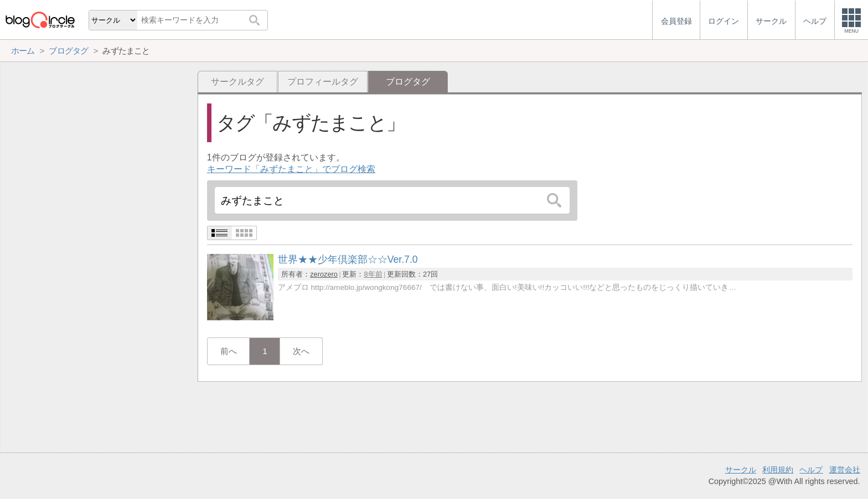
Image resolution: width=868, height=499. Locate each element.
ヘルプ (811, 470)
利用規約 (778, 470)
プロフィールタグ (323, 82)
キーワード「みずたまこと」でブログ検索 (291, 169)
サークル (741, 470)
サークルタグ (237, 82)
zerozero (324, 274)
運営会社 (845, 470)
